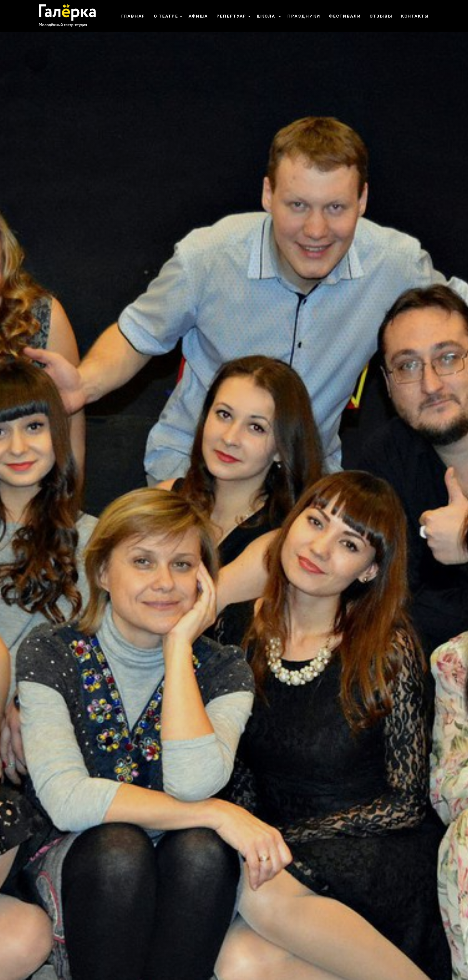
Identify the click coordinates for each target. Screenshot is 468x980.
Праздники (304, 16)
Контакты (415, 16)
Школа (267, 16)
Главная (133, 16)
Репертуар (231, 16)
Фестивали (345, 16)
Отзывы (381, 16)
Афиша (198, 16)
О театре (166, 16)
